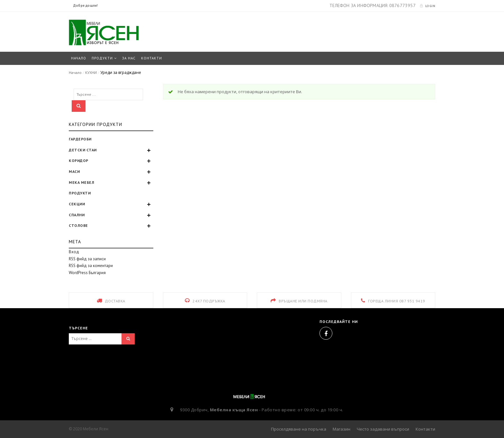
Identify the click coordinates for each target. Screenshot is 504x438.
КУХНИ (91, 72)
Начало (75, 72)
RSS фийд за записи (87, 259)
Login (428, 6)
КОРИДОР (79, 161)
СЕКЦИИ (77, 204)
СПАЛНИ (77, 215)
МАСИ (74, 171)
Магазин (342, 429)
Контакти (425, 429)
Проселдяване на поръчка (299, 429)
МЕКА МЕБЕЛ (81, 182)
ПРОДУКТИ (80, 193)
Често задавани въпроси (383, 429)
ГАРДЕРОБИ (80, 139)
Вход (74, 252)
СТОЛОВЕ (78, 225)
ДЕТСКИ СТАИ (83, 150)
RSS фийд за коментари (91, 266)
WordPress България (87, 273)
